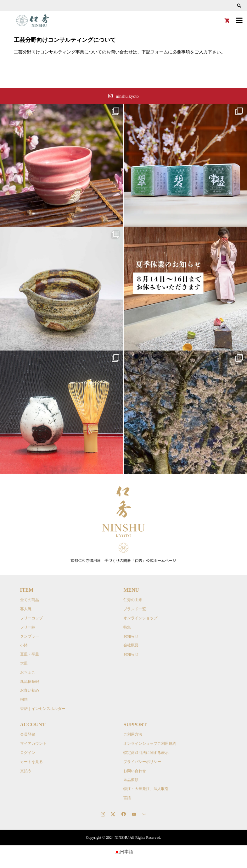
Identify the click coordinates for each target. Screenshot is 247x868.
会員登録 (28, 734)
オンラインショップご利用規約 (150, 744)
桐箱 (24, 699)
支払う (26, 771)
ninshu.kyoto (127, 96)
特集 (127, 627)
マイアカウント (33, 744)
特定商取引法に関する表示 (146, 753)
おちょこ (28, 672)
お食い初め (30, 690)
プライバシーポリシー (142, 762)
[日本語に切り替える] (124, 852)
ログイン (28, 753)
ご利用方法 (133, 734)
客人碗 (26, 609)
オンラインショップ (140, 618)
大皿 (24, 663)
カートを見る (31, 762)
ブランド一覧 (135, 609)
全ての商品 (30, 600)
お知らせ (131, 636)
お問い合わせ (135, 771)
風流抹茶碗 (30, 682)
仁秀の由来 (133, 600)
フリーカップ (31, 618)
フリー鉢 (28, 627)
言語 (127, 798)
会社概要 (131, 645)
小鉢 (24, 645)
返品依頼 (131, 780)
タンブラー (30, 636)
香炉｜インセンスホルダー (43, 709)
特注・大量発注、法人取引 (146, 789)
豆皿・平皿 (30, 654)
